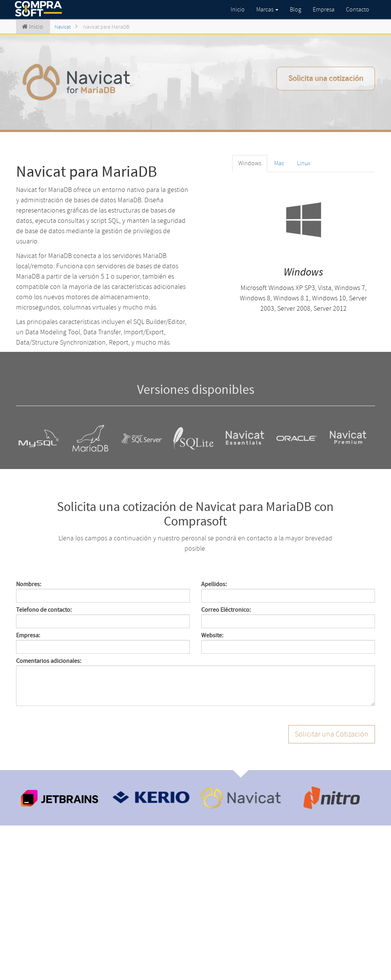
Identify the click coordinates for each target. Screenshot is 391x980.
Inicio (238, 10)
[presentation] (74, 740)
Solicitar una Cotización (332, 734)
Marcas (267, 10)
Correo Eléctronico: (226, 610)
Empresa (324, 10)
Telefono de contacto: (44, 610)
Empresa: (28, 635)
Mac (279, 163)
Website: (212, 635)
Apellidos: (214, 584)
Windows (250, 163)
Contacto (358, 10)
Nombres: (29, 584)
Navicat (63, 27)
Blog (296, 10)
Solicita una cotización (326, 78)
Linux (304, 163)
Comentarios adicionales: (49, 661)
